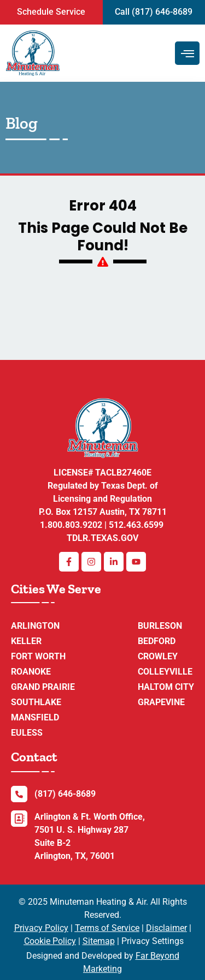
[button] (51, 12)
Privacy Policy (41, 928)
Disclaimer (166, 928)
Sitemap (99, 941)
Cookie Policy (50, 941)
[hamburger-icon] (187, 53)
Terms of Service (107, 928)
